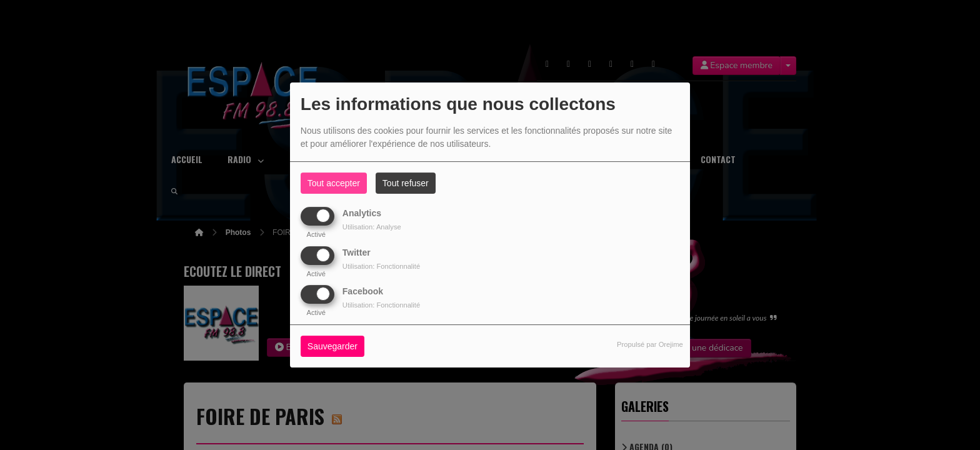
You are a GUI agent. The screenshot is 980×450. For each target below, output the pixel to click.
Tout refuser (406, 183)
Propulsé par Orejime (650, 344)
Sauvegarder (332, 346)
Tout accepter (334, 183)
